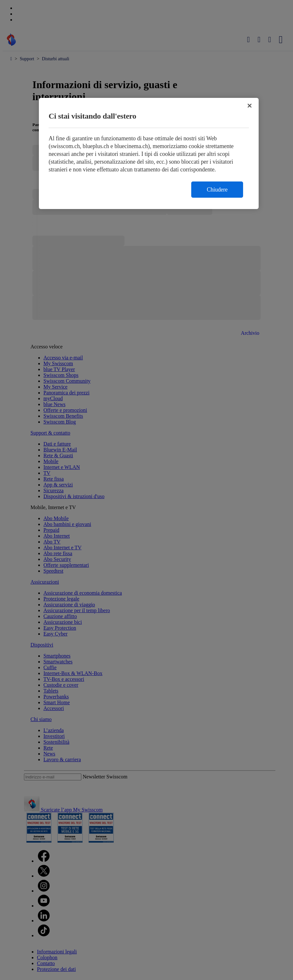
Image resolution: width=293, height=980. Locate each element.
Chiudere (217, 190)
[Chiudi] (250, 106)
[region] (149, 153)
